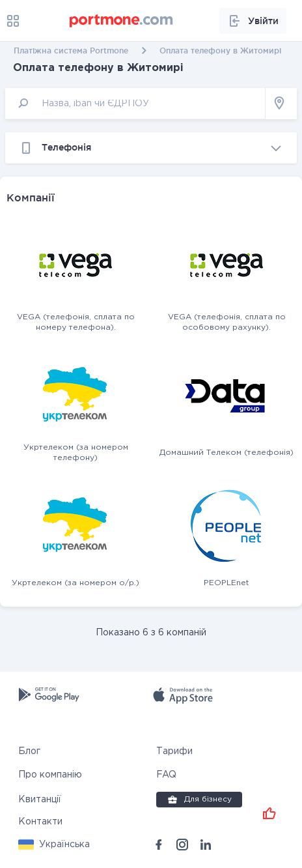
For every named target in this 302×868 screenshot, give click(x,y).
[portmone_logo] (122, 21)
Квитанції (40, 800)
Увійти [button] (253, 21)
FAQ (166, 775)
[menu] (13, 21)
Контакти (40, 822)
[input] (135, 103)
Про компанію (50, 775)
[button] (54, 845)
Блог (29, 751)
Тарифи (174, 751)
